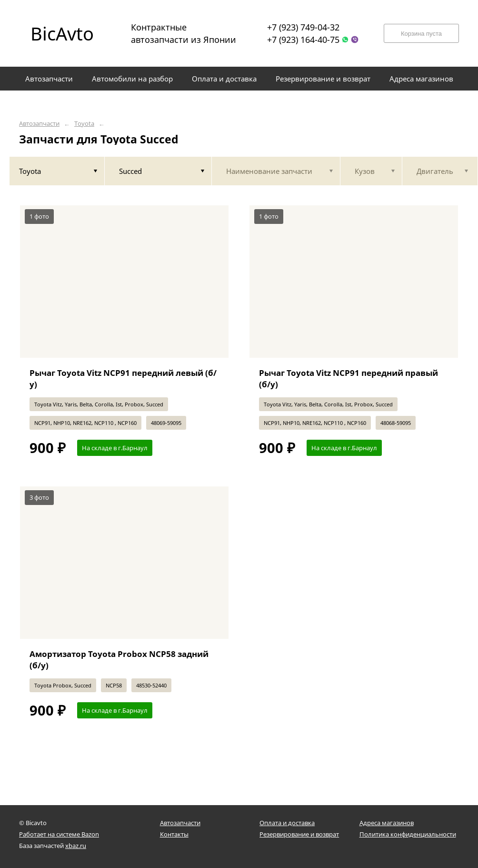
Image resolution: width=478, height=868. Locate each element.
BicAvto (62, 33)
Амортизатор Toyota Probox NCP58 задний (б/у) (119, 660)
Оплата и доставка (287, 823)
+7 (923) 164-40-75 (303, 40)
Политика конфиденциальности (408, 834)
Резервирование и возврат (299, 834)
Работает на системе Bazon (59, 834)
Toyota (84, 124)
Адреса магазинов (387, 823)
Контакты (174, 834)
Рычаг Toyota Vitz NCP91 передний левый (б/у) (123, 378)
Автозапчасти (39, 124)
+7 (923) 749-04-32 (303, 27)
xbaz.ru (76, 846)
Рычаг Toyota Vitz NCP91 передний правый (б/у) (349, 378)
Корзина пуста (421, 34)
